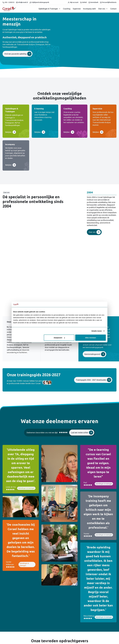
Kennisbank (93, 2)
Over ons (102, 9)
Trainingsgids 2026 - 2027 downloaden (94, 380)
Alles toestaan (91, 338)
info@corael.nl (22, 2)
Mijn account (73, 2)
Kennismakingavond (95, 354)
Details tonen (97, 331)
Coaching (67, 9)
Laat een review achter (82, 433)
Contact (113, 9)
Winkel (83, 2)
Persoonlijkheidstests (108, 2)
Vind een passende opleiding (18, 54)
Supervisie (77, 9)
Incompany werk (89, 9)
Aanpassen (59, 338)
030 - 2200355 (8, 2)
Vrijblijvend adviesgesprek (39, 2)
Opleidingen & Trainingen (48, 9)
